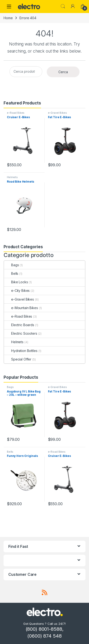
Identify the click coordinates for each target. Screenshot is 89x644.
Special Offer (18, 359)
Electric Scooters (21, 333)
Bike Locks (16, 282)
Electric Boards (19, 325)
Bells (11, 273)
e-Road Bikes (16, 113)
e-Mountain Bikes (21, 308)
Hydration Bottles (21, 351)
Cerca (63, 72)
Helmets (12, 177)
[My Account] (73, 6)
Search (63, 6)
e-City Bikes (17, 290)
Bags (11, 265)
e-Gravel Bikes (57, 113)
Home (8, 18)
